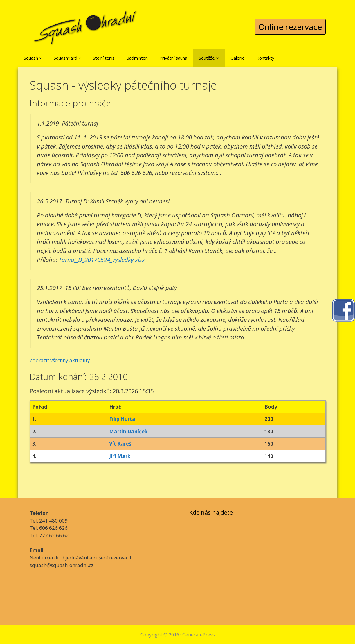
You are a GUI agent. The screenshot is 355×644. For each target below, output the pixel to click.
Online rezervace (290, 27)
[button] (41, 58)
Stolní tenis (104, 58)
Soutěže (209, 58)
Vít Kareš (120, 444)
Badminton (137, 58)
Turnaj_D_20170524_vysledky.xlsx (102, 260)
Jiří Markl (120, 456)
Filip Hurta (122, 419)
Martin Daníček (128, 431)
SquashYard (67, 58)
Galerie (238, 58)
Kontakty (265, 58)
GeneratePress (199, 635)
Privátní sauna (173, 58)
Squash (33, 58)
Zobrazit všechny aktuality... (62, 360)
